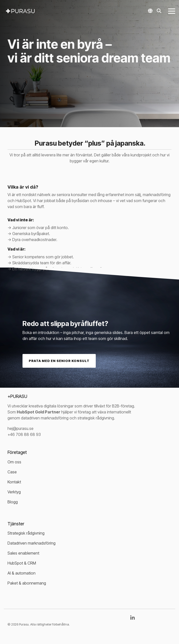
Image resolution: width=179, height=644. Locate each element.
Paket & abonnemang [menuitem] (27, 583)
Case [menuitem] (12, 472)
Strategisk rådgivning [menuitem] (26, 533)
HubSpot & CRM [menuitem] (22, 563)
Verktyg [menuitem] (14, 492)
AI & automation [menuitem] (21, 573)
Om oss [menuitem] (14, 462)
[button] (172, 11)
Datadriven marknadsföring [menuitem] (31, 543)
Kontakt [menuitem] (14, 482)
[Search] (159, 11)
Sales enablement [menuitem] (23, 553)
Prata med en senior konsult (59, 361)
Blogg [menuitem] (13, 502)
